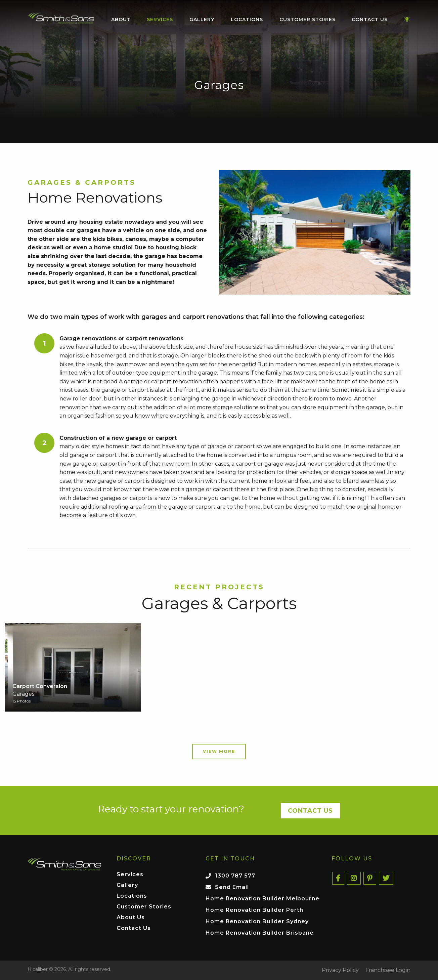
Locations (247, 19)
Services (160, 19)
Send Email (232, 887)
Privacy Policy (340, 970)
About (121, 19)
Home (61, 18)
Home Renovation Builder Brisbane (260, 933)
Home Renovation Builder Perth (254, 910)
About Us (131, 918)
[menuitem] (61, 20)
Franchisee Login (388, 970)
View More (219, 751)
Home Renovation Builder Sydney (257, 921)
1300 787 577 (235, 876)
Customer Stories (308, 19)
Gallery (202, 19)
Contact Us (370, 19)
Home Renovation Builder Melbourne (262, 899)
